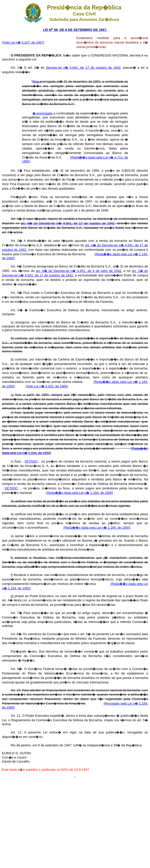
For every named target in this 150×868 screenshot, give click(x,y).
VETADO (31, 461)
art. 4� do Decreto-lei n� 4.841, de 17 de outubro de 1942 (68, 223)
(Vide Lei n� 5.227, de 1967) (23, 42)
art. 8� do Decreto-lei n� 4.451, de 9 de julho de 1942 (79, 271)
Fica (36, 81)
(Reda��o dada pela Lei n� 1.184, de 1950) (79, 493)
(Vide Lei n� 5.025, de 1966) (47, 386)
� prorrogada (43, 113)
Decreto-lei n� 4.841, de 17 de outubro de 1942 (83, 68)
